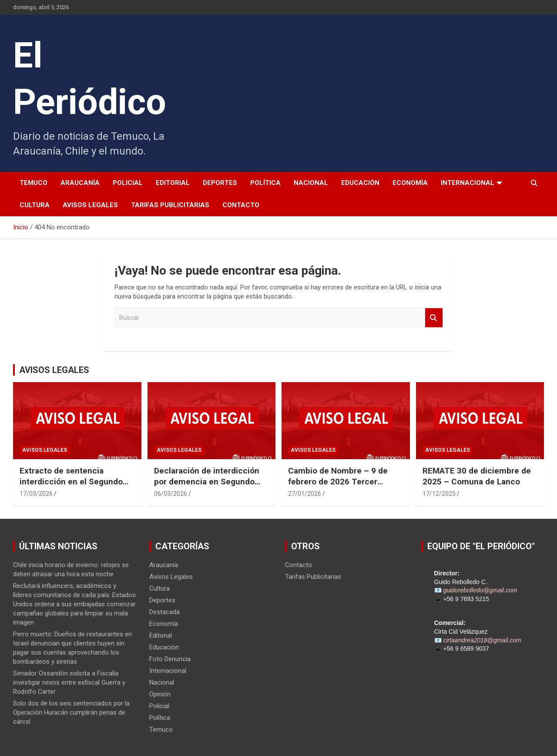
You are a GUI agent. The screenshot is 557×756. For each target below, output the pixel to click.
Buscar (434, 318)
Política (265, 183)
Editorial (173, 183)
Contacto (241, 205)
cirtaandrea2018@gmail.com (482, 640)
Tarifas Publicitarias (170, 205)
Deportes (220, 183)
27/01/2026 (305, 494)
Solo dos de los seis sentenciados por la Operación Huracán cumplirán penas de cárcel (71, 712)
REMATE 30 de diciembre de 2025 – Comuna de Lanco (477, 476)
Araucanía (80, 183)
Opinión (160, 694)
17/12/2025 (439, 494)
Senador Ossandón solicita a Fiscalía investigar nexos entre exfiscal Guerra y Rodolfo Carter (69, 682)
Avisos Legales (90, 205)
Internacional (468, 183)
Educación (360, 183)
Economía (410, 183)
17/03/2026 (36, 494)
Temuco (34, 183)
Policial (128, 183)
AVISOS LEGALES (54, 370)
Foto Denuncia (170, 659)
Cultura (35, 205)
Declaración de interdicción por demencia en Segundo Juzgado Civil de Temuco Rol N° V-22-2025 (210, 487)
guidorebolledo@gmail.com (480, 590)
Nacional (311, 183)
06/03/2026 (171, 494)
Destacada (164, 612)
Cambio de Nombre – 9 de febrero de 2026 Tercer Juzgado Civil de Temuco (338, 481)
